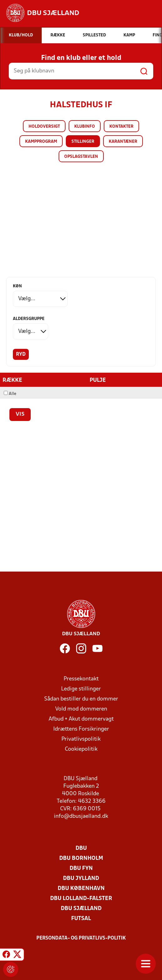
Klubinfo (85, 127)
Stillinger (83, 142)
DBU (81, 848)
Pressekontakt (81, 679)
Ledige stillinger (81, 689)
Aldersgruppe (29, 319)
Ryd (21, 354)
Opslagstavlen (81, 157)
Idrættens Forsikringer (81, 729)
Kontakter (121, 127)
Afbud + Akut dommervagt (81, 719)
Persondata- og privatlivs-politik (81, 938)
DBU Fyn (81, 868)
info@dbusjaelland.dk (81, 816)
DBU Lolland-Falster (81, 899)
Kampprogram (41, 142)
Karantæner (123, 142)
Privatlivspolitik (81, 739)
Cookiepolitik (81, 749)
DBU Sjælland (81, 909)
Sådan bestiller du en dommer (81, 699)
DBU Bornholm (81, 858)
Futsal (81, 919)
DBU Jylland (81, 879)
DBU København (81, 889)
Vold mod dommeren (81, 709)
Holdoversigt (44, 127)
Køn (17, 286)
